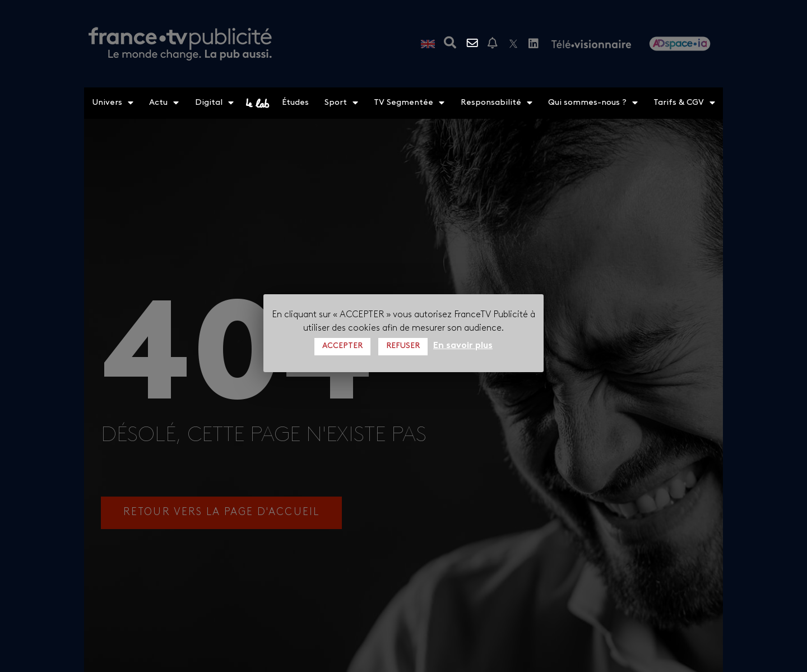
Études (295, 103)
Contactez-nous (474, 43)
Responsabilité (497, 103)
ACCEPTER (342, 346)
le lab (258, 103)
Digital (214, 103)
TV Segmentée (409, 103)
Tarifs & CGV (684, 103)
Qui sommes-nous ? (593, 103)
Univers (113, 103)
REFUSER (403, 346)
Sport (341, 103)
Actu (164, 103)
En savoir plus (463, 346)
